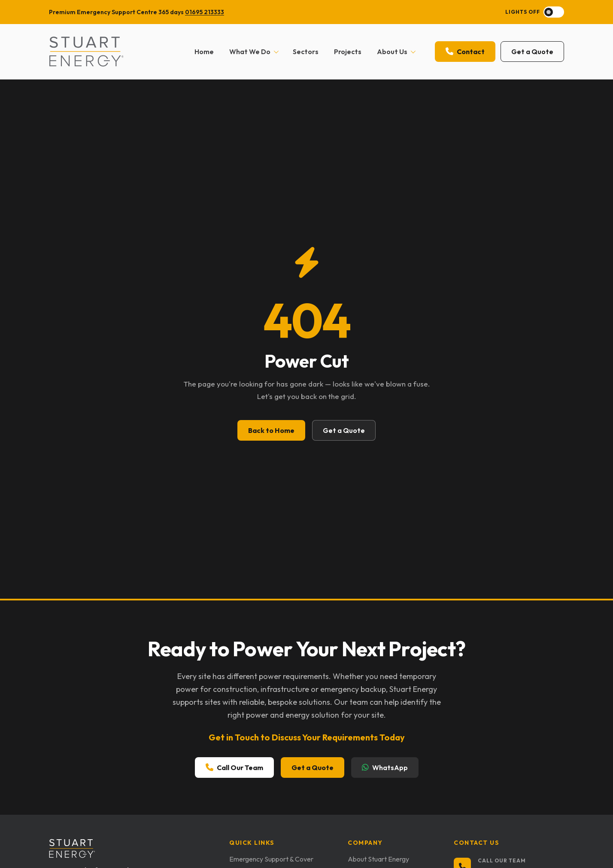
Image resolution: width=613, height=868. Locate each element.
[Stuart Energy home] (86, 52)
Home (204, 52)
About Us (396, 52)
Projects (348, 52)
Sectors (306, 52)
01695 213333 (205, 12)
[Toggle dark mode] (535, 12)
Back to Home (271, 430)
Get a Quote (532, 52)
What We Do (254, 52)
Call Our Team (234, 769)
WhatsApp (385, 769)
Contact (465, 52)
